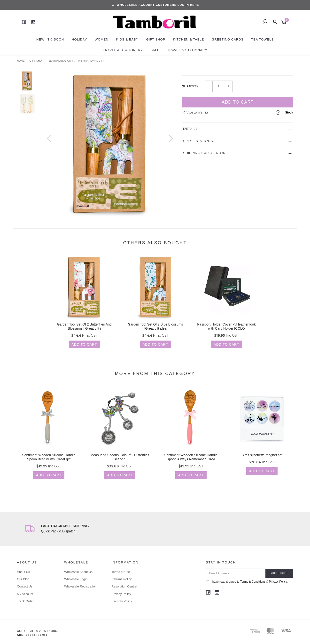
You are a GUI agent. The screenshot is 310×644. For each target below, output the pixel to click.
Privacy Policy (121, 594)
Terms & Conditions (253, 582)
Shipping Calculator (204, 195)
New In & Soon (50, 39)
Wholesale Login (76, 579)
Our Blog (23, 579)
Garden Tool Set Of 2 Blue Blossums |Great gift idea (155, 331)
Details (190, 171)
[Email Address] (236, 573)
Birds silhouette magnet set (262, 459)
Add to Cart (238, 144)
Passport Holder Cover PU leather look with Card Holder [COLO (226, 331)
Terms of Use (121, 572)
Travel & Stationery (123, 50)
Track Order (25, 601)
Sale (155, 50)
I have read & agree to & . (247, 582)
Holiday (79, 39)
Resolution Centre (124, 586)
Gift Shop (156, 39)
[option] (110, 143)
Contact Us (25, 586)
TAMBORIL (191, 73)
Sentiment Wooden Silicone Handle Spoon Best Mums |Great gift (49, 461)
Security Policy (122, 601)
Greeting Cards (228, 39)
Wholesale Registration (80, 586)
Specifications (198, 183)
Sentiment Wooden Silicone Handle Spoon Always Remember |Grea (191, 461)
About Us (23, 572)
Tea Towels (262, 39)
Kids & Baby (127, 39)
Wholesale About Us (78, 572)
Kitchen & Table (188, 39)
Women (101, 39)
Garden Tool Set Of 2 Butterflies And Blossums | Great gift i (84, 331)
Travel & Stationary (187, 50)
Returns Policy (122, 579)
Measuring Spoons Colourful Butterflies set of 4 (120, 461)
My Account (25, 594)
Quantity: (191, 128)
